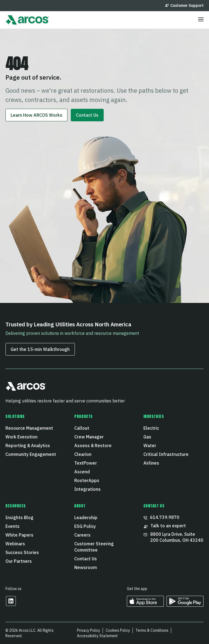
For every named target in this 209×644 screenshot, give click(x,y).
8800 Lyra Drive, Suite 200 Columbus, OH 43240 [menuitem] (173, 537)
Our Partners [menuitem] (19, 561)
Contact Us (87, 115)
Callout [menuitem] (82, 428)
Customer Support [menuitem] (184, 5)
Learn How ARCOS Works (36, 115)
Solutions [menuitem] (15, 417)
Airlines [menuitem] (151, 463)
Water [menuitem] (150, 446)
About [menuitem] (80, 506)
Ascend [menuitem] (82, 472)
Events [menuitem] (13, 526)
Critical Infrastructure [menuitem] (166, 454)
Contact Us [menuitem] (86, 559)
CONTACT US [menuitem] (154, 506)
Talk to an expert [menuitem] (165, 526)
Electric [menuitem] (151, 428)
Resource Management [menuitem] (29, 428)
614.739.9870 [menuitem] (161, 517)
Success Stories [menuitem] (22, 552)
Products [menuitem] (83, 417)
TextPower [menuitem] (86, 463)
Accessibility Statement (97, 636)
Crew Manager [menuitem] (89, 437)
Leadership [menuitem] (86, 517)
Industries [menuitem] (154, 417)
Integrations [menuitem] (87, 489)
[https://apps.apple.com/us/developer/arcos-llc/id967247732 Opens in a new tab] (145, 605)
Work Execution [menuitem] (21, 437)
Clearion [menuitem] (83, 454)
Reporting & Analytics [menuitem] (28, 446)
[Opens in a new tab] (11, 605)
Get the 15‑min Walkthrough (40, 349)
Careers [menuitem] (82, 535)
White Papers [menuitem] (19, 535)
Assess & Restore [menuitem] (93, 446)
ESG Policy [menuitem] (85, 526)
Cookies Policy (118, 630)
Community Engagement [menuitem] (31, 454)
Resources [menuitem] (16, 506)
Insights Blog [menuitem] (19, 517)
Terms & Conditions (152, 630)
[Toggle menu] (201, 20)
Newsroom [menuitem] (86, 567)
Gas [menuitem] (147, 437)
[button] (26, 389)
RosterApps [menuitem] (87, 480)
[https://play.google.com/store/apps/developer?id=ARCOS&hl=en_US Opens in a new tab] (185, 605)
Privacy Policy (89, 630)
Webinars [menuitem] (15, 544)
